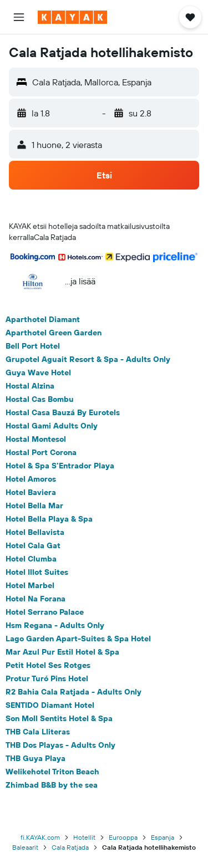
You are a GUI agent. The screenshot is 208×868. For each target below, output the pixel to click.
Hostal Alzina (30, 386)
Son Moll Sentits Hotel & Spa (59, 718)
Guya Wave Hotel (38, 372)
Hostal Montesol (36, 439)
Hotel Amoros (31, 479)
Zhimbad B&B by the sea (52, 785)
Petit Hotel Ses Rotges (48, 665)
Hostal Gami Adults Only (52, 426)
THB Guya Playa (35, 758)
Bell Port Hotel (33, 346)
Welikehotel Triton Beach (52, 772)
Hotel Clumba (31, 559)
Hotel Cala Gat (33, 545)
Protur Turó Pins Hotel (47, 678)
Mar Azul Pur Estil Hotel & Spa (62, 652)
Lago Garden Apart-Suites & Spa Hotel (78, 639)
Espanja (163, 837)
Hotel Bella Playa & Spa (49, 519)
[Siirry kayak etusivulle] (72, 17)
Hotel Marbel (30, 585)
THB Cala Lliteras (38, 732)
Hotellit (84, 837)
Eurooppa (123, 837)
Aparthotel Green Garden (54, 333)
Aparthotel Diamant (43, 319)
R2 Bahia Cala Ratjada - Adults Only (73, 692)
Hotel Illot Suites (37, 572)
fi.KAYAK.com (40, 837)
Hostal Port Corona (41, 452)
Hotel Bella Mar (34, 506)
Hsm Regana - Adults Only (55, 625)
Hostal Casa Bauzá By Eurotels (63, 412)
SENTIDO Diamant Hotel (50, 705)
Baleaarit (25, 847)
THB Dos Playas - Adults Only (60, 745)
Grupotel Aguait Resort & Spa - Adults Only (88, 359)
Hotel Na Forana (35, 599)
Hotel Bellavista (35, 532)
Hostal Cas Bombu (40, 399)
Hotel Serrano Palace (45, 612)
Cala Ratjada (70, 847)
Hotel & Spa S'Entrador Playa (60, 466)
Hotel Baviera (31, 492)
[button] (19, 17)
